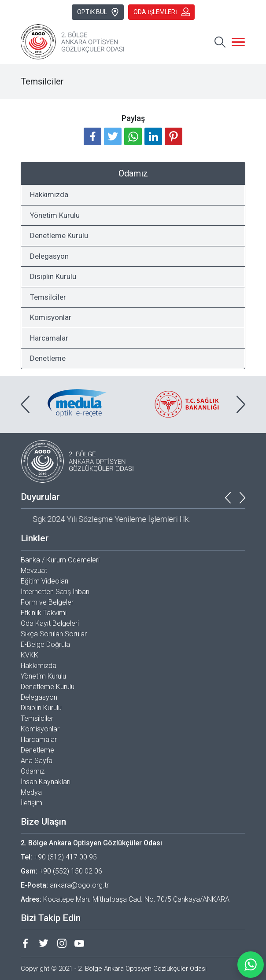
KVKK (30, 655)
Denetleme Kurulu (59, 235)
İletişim (31, 803)
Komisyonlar (51, 317)
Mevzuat (34, 571)
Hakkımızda (49, 195)
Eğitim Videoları (44, 581)
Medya (31, 792)
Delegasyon (49, 256)
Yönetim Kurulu (55, 215)
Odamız (33, 771)
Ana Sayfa (37, 761)
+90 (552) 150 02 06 (71, 871)
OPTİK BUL (98, 12)
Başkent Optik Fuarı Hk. (59, 519)
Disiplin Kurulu (53, 276)
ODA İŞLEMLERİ (162, 12)
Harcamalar (49, 338)
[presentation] (25, 404)
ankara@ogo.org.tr (79, 885)
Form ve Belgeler (47, 602)
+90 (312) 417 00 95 (65, 857)
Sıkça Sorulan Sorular (54, 634)
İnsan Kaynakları (46, 782)
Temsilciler (48, 297)
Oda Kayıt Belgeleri (50, 623)
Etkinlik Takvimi (44, 613)
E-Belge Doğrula (45, 644)
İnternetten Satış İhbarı (55, 592)
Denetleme (48, 358)
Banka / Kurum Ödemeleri (60, 560)
